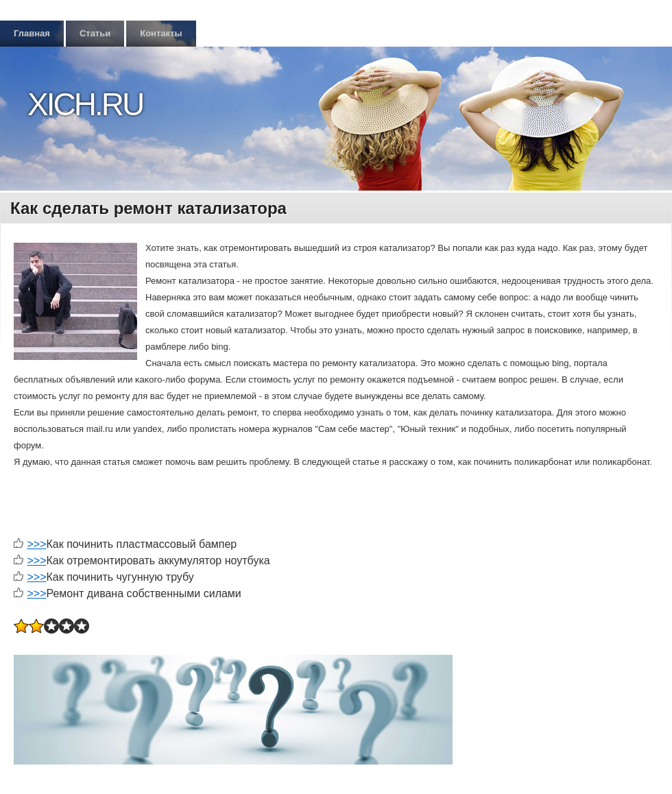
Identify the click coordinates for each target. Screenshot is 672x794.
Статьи (95, 33)
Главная (32, 33)
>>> (36, 544)
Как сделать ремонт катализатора (148, 208)
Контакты (161, 33)
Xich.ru (85, 104)
